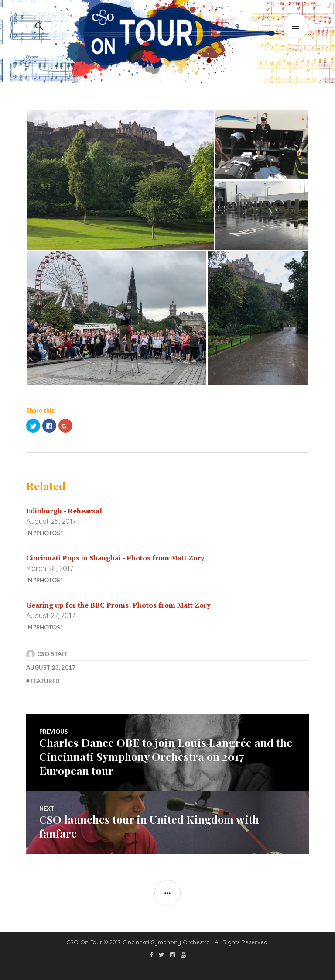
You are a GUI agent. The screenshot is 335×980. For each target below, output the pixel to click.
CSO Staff (52, 654)
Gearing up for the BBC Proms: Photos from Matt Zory (118, 605)
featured (45, 681)
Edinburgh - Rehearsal (64, 511)
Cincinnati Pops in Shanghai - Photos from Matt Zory (115, 558)
